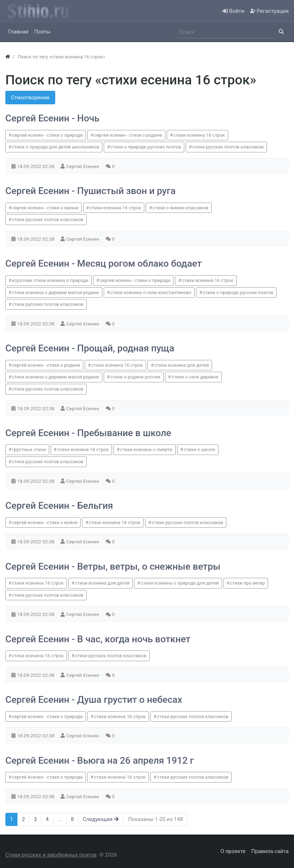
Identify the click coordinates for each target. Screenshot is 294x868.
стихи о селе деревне (195, 377)
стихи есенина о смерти (146, 449)
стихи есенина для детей (182, 365)
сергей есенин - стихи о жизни (45, 208)
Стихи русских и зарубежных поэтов (51, 855)
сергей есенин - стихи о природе (47, 135)
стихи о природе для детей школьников (56, 147)
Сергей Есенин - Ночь (52, 118)
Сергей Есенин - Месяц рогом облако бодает (104, 263)
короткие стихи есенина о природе (50, 280)
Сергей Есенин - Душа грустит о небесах (94, 700)
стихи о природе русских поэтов (146, 147)
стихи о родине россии (135, 377)
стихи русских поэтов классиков (228, 147)
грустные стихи (29, 449)
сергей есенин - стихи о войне (45, 522)
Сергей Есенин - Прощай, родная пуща (90, 348)
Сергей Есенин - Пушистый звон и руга (91, 191)
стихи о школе (199, 449)
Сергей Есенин (83, 166)
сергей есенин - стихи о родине (128, 135)
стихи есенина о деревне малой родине (56, 292)
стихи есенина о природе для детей (180, 583)
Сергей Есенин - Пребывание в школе (88, 433)
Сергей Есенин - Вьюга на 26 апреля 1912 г (100, 760)
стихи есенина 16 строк (199, 135)
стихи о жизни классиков (180, 208)
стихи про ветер (247, 583)
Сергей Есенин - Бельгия (59, 506)
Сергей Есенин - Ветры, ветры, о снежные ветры (113, 566)
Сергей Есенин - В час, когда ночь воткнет (98, 639)
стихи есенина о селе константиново (151, 292)
